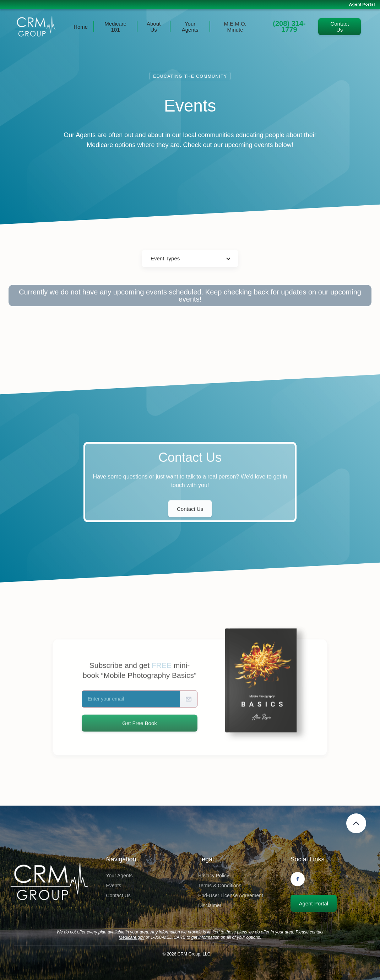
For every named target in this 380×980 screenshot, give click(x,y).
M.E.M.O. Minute (235, 27)
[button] (190, 259)
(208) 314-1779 (289, 26)
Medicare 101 (115, 27)
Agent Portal (362, 4)
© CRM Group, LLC (187, 954)
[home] (36, 27)
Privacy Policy (214, 876)
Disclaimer (210, 905)
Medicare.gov (132, 937)
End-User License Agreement (231, 895)
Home (81, 27)
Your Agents (190, 27)
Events (114, 886)
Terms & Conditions (220, 886)
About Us (154, 27)
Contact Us (340, 27)
